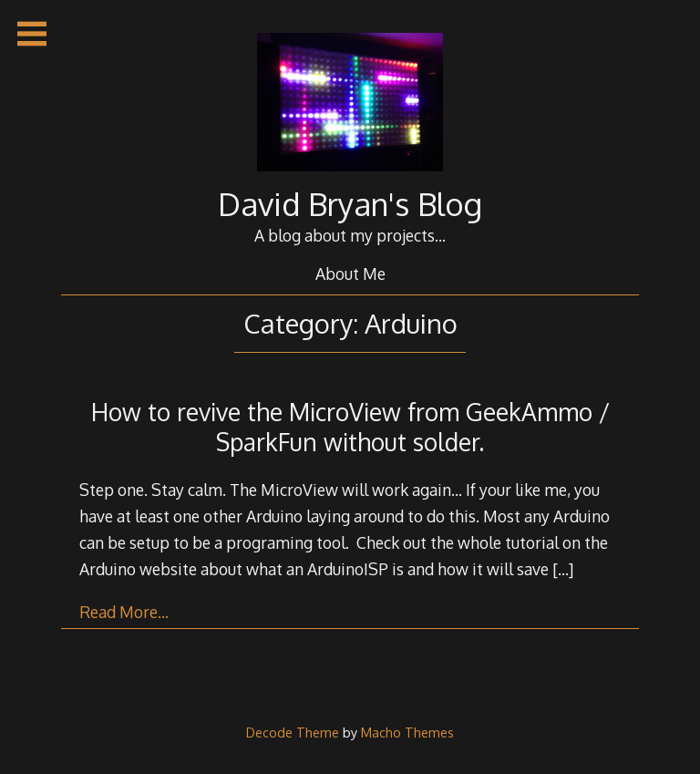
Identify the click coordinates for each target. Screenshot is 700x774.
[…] (563, 569)
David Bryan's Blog (350, 204)
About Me (350, 273)
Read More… (124, 612)
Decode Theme (293, 732)
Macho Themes (407, 732)
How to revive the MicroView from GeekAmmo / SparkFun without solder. (350, 427)
